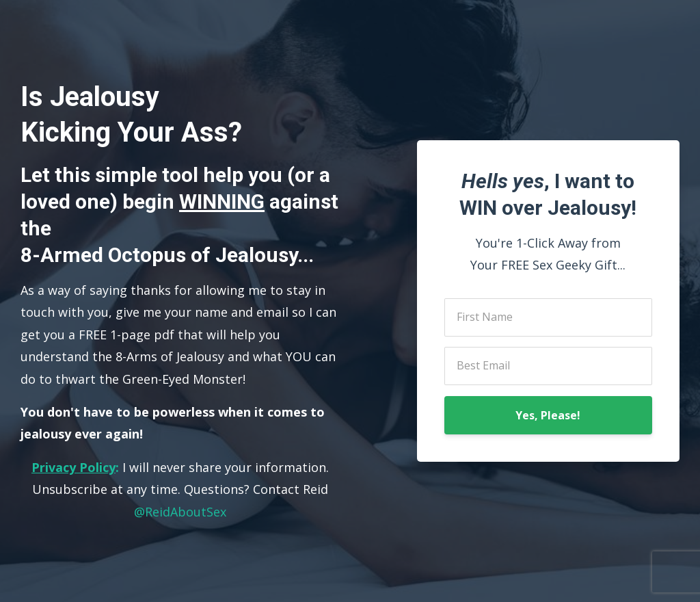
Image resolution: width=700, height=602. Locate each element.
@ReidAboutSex (180, 512)
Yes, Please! (548, 415)
